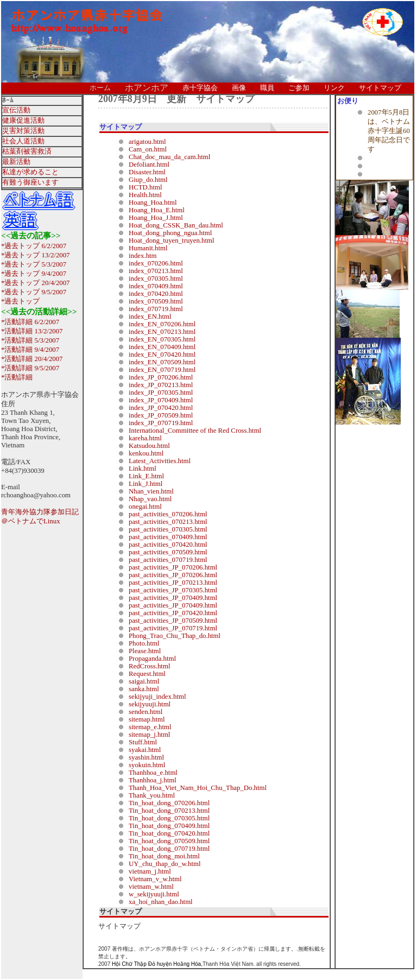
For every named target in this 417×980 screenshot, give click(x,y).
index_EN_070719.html (162, 370)
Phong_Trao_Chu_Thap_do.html (175, 636)
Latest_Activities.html (160, 461)
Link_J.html (146, 484)
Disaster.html (147, 172)
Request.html (147, 674)
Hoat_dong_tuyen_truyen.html (171, 241)
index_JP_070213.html (161, 385)
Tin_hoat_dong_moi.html (164, 856)
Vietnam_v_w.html (155, 879)
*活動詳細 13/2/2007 (32, 331)
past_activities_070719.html (168, 560)
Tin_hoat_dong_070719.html (169, 849)
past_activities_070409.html (168, 537)
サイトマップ (380, 88)
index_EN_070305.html (162, 339)
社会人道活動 (23, 141)
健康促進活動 (23, 121)
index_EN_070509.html (162, 362)
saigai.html (144, 681)
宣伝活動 (16, 110)
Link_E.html (146, 476)
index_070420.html (156, 294)
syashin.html (146, 757)
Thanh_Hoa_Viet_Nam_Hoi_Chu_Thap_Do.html (198, 788)
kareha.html (145, 438)
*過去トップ (20, 301)
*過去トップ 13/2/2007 (36, 255)
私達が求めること (30, 172)
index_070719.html (156, 309)
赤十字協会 (200, 88)
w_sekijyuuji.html (154, 894)
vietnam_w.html (151, 887)
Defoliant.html (149, 165)
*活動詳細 (17, 377)
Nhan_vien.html (151, 491)
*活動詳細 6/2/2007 (30, 322)
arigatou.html (147, 142)
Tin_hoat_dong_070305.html (169, 818)
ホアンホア (147, 88)
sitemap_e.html (150, 727)
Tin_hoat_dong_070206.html (169, 803)
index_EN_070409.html (162, 347)
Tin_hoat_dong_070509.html (169, 841)
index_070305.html (156, 279)
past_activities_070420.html (168, 545)
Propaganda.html (152, 659)
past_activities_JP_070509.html (173, 621)
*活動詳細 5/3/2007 (30, 340)
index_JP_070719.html (161, 423)
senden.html (146, 712)
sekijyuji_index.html (157, 697)
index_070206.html (156, 263)
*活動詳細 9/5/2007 (30, 368)
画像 (239, 88)
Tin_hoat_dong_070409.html (169, 826)
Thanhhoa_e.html (153, 773)
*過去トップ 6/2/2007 (34, 246)
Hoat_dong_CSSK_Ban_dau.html (176, 225)
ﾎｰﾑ (8, 100)
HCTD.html (146, 187)
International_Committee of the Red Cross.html (195, 431)
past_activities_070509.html (168, 552)
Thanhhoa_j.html (153, 780)
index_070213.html (156, 271)
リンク (334, 88)
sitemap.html (147, 719)
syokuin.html (147, 765)
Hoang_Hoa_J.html (156, 218)
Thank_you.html (152, 795)
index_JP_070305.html (161, 393)
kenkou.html (146, 453)
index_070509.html (156, 301)
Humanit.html (148, 248)
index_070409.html (156, 286)
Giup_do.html (148, 180)
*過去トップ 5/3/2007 (34, 264)
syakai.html (145, 750)
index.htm (143, 256)
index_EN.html (150, 317)
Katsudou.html (149, 446)
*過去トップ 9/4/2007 (34, 274)
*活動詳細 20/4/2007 (32, 359)
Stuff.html (143, 742)
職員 (267, 88)
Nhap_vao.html (150, 499)
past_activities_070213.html (168, 522)
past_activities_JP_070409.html (173, 598)
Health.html (145, 195)
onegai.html (145, 507)
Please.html (145, 651)
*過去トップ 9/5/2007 (34, 292)
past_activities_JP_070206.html (173, 567)
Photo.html (144, 643)
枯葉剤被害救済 (27, 151)
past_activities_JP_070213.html (173, 583)
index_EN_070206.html (162, 324)
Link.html (143, 469)
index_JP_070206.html (161, 377)
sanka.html (144, 689)
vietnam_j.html (150, 871)
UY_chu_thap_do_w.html (165, 864)
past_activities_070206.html (168, 514)
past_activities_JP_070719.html (173, 628)
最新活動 (16, 162)
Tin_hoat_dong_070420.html (169, 833)
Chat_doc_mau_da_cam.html (169, 157)
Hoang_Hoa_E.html (157, 210)
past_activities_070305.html (168, 529)
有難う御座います (30, 182)
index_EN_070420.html (162, 355)
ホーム (100, 88)
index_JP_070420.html (161, 408)
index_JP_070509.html (161, 415)
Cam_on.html (148, 149)
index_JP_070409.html (161, 400)
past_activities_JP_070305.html (173, 590)
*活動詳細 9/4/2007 (30, 350)
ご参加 (299, 88)
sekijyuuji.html (150, 704)
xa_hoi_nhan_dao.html (161, 902)
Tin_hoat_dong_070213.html (169, 811)
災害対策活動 (23, 131)
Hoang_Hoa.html (153, 203)
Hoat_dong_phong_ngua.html (170, 233)
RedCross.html (149, 666)
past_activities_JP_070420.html (173, 613)
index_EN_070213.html (162, 332)
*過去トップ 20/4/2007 (36, 283)
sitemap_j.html (149, 735)
